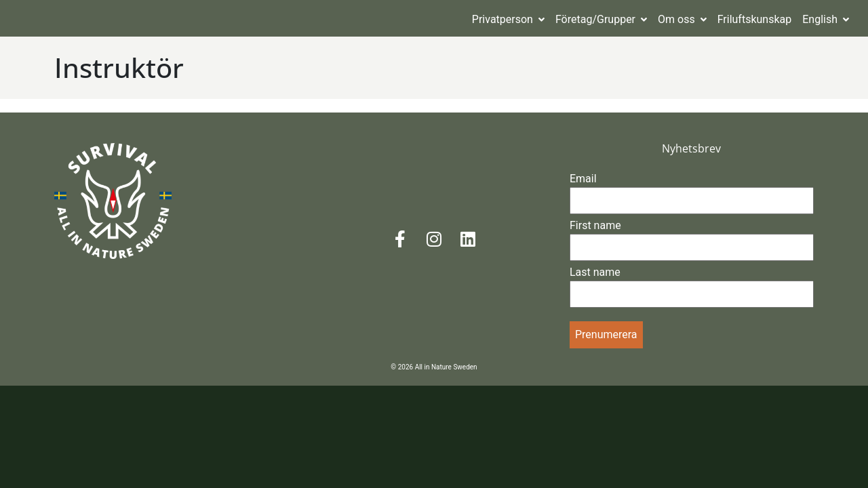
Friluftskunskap (755, 19)
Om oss (682, 19)
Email (583, 179)
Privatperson (508, 19)
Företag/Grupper (601, 19)
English (826, 19)
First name (595, 225)
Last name (595, 272)
